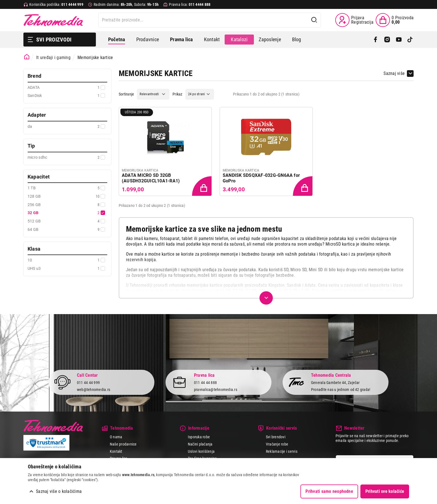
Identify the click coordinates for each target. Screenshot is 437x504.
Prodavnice (148, 39)
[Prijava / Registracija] (354, 20)
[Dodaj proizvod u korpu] (202, 187)
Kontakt (212, 39)
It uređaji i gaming (53, 58)
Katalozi (239, 39)
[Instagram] (387, 40)
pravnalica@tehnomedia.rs (216, 390)
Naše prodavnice (123, 444)
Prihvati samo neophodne (329, 491)
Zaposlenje (270, 39)
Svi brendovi (276, 437)
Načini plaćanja (200, 444)
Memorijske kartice (95, 58)
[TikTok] (410, 40)
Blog (297, 39)
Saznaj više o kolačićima (59, 491)
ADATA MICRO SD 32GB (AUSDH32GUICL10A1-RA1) (151, 178)
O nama (116, 437)
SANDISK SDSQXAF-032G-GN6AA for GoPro (261, 178)
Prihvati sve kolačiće (385, 491)
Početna (117, 39)
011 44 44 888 (205, 383)
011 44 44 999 (88, 383)
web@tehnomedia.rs (94, 390)
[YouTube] (399, 40)
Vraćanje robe (277, 444)
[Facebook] (376, 40)
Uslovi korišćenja (201, 451)
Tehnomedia (53, 20)
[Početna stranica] (27, 57)
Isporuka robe (199, 437)
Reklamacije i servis (282, 451)
